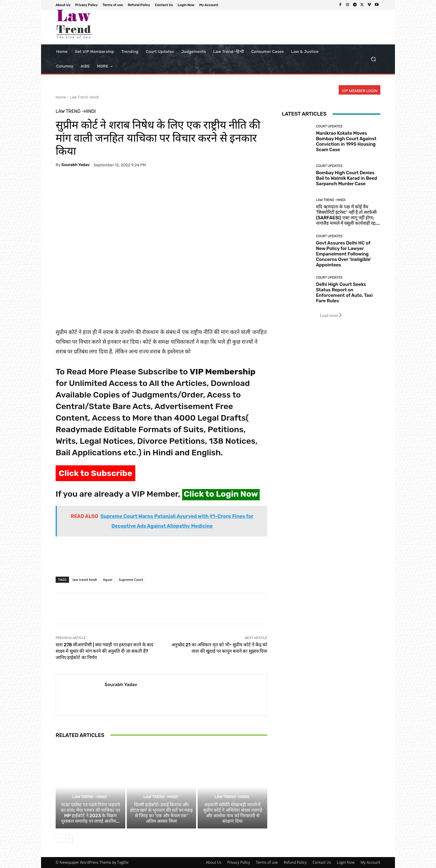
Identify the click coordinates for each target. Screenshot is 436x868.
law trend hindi (85, 580)
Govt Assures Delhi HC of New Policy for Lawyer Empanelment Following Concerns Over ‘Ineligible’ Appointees (344, 254)
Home (61, 97)
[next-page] (69, 838)
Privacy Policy (239, 862)
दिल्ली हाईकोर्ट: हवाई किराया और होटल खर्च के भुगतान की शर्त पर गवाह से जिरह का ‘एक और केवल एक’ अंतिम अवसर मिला (161, 813)
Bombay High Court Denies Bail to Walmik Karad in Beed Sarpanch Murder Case (346, 178)
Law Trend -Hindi (84, 97)
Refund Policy (295, 862)
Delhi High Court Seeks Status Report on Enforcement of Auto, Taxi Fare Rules (344, 293)
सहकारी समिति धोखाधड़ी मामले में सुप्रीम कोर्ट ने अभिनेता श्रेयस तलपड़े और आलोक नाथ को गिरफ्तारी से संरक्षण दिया (233, 813)
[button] (373, 59)
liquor (108, 580)
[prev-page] (59, 838)
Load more (331, 316)
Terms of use (267, 862)
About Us (214, 862)
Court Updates (329, 126)
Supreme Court (131, 580)
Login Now (346, 862)
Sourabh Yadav (76, 165)
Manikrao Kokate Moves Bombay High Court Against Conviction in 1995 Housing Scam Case (346, 141)
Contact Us (322, 862)
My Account (370, 862)
